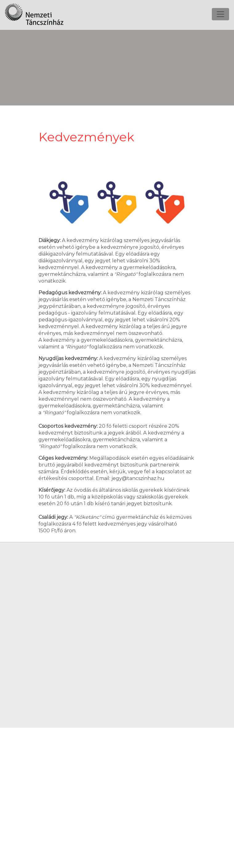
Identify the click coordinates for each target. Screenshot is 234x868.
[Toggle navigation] (220, 9)
